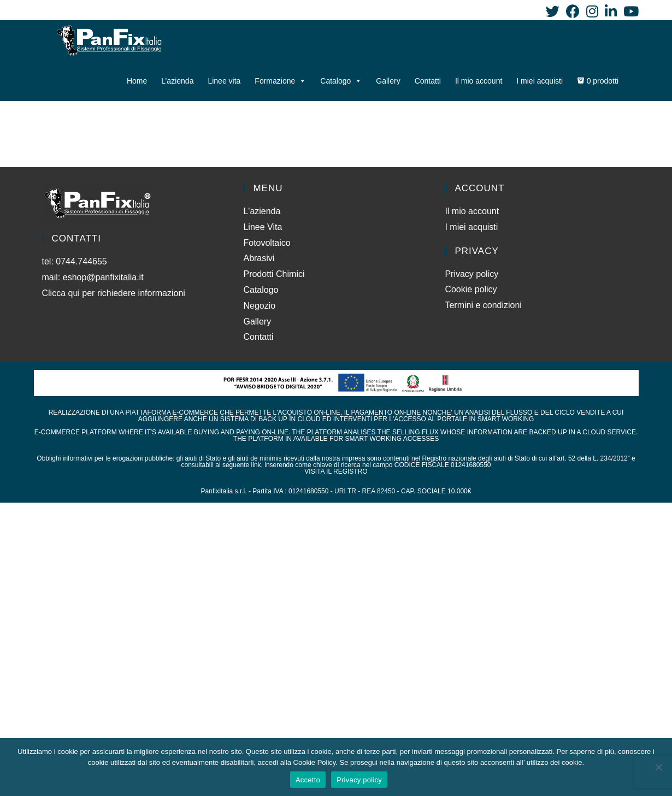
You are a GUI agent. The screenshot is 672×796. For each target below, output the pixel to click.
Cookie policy (471, 289)
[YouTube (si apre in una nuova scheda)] (629, 11)
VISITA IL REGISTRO (336, 471)
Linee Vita (263, 227)
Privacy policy (471, 274)
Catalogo (341, 81)
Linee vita (224, 81)
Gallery (388, 81)
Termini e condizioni (483, 305)
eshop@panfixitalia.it (103, 277)
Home (137, 81)
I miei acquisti (540, 81)
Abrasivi (259, 258)
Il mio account (479, 81)
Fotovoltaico (267, 243)
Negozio (259, 306)
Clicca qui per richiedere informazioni (115, 293)
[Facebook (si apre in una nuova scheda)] (573, 11)
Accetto (308, 780)
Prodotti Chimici (274, 274)
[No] (658, 767)
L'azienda (262, 211)
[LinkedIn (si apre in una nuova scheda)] (611, 11)
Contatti (428, 81)
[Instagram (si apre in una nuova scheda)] (592, 11)
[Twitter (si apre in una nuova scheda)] (553, 11)
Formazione (280, 81)
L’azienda (177, 81)
